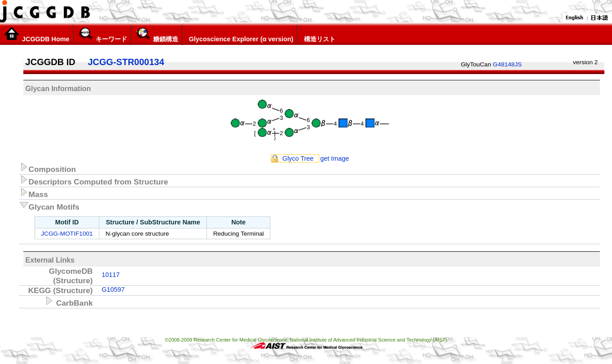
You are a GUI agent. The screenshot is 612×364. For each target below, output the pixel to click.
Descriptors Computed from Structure (94, 180)
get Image (335, 158)
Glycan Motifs (49, 206)
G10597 (113, 289)
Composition (48, 168)
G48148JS (508, 64)
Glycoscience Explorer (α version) (240, 35)
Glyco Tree (298, 158)
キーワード (102, 35)
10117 (111, 275)
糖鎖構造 (156, 35)
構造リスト (318, 35)
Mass (33, 193)
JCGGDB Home (37, 35)
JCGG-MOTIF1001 (67, 234)
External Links (50, 260)
